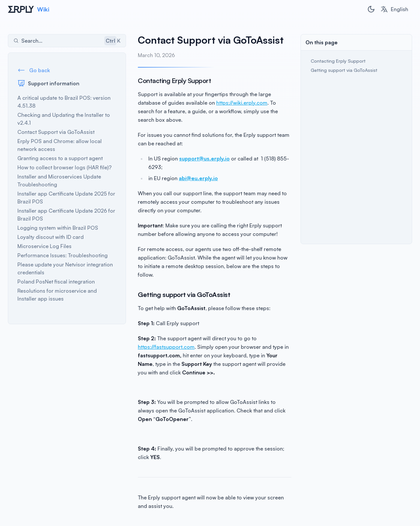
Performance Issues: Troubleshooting (63, 255)
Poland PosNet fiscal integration (56, 282)
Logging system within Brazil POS (58, 228)
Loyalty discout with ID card (51, 237)
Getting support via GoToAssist (344, 70)
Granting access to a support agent (60, 158)
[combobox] (394, 9)
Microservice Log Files (44, 246)
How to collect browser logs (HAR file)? (64, 167)
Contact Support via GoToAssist (56, 132)
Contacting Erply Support (339, 61)
